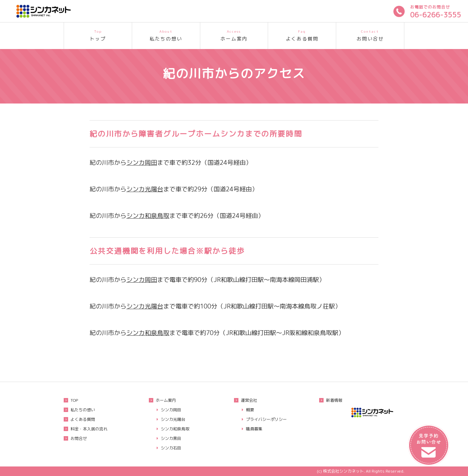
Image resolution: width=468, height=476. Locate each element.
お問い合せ (370, 35)
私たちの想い (166, 35)
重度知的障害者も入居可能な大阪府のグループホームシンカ (58, 11)
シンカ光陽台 (145, 189)
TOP (74, 400)
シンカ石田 (171, 448)
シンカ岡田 (142, 162)
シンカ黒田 (171, 438)
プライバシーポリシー (266, 419)
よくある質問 (302, 35)
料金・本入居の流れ (89, 429)
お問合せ (79, 438)
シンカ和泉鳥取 (148, 216)
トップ (98, 35)
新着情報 (334, 400)
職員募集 (254, 429)
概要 (250, 410)
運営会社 (249, 400)
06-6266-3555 (436, 15)
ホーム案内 (234, 35)
